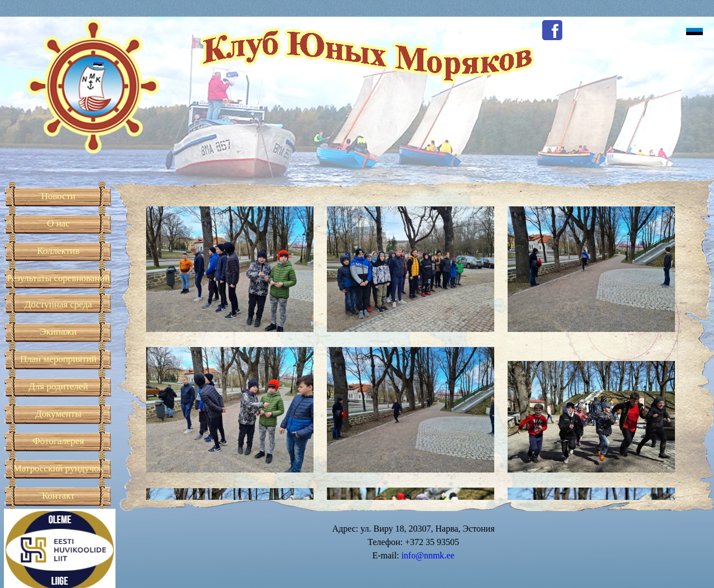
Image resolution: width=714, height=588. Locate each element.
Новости (59, 196)
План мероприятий (58, 359)
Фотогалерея (59, 441)
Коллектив (59, 251)
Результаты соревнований (58, 278)
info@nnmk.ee (428, 555)
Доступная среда (58, 304)
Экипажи (58, 332)
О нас (58, 223)
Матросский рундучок (58, 468)
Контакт (58, 496)
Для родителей (58, 386)
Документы (58, 414)
